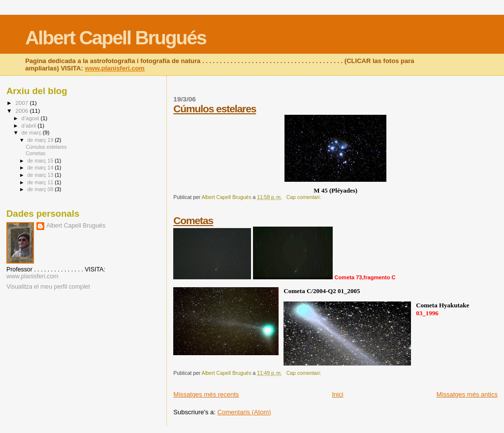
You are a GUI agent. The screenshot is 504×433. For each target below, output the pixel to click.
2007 (22, 103)
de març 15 (41, 161)
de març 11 (41, 182)
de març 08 (41, 189)
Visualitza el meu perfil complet (48, 287)
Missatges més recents (206, 394)
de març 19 (41, 140)
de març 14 (41, 167)
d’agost (31, 118)
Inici (337, 394)
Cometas (193, 220)
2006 (22, 111)
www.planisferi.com (115, 68)
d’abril (30, 126)
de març (32, 133)
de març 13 (41, 175)
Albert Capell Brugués (116, 38)
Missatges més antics (467, 394)
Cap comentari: (304, 197)
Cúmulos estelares (215, 109)
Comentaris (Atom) (244, 412)
